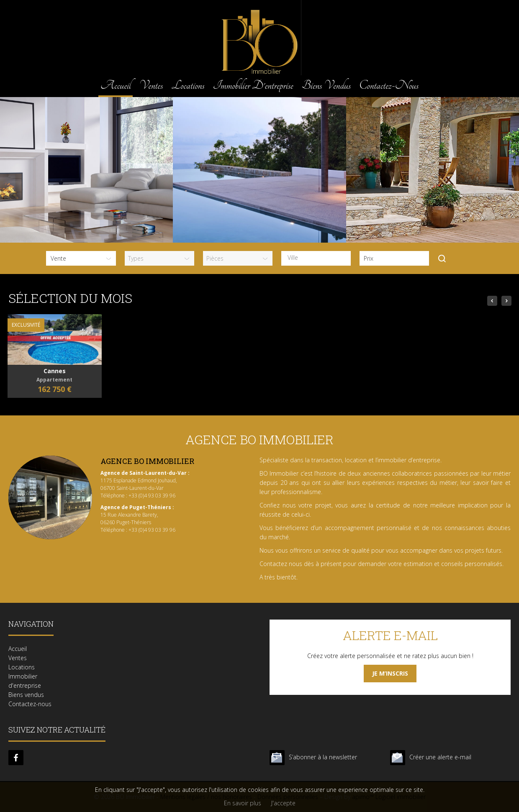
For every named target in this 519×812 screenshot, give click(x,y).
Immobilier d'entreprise (253, 85)
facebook (16, 758)
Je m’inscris (390, 673)
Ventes (151, 85)
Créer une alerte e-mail (440, 757)
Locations (188, 85)
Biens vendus (326, 85)
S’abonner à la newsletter (323, 757)
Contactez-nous (389, 85)
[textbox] (318, 258)
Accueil (116, 85)
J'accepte (283, 803)
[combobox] (316, 258)
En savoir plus (243, 803)
